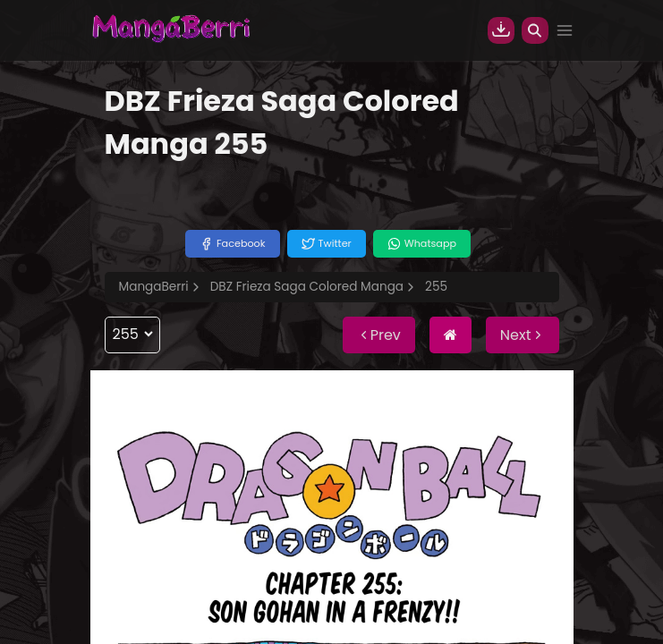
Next (523, 335)
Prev (379, 335)
